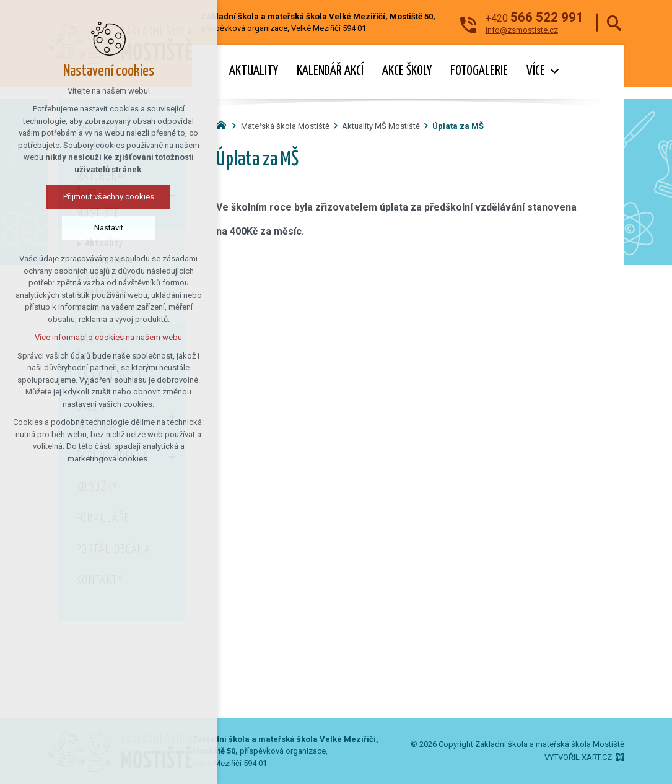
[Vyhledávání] (614, 23)
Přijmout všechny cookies (109, 197)
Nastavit (109, 228)
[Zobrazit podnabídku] (554, 72)
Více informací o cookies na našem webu (108, 337)
